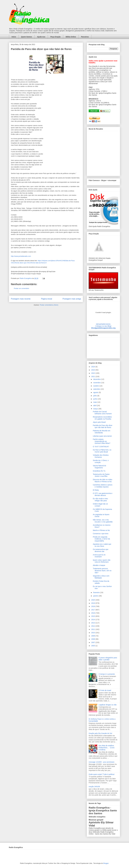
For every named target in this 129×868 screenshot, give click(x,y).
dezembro (97, 379)
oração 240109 (94, 787)
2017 (93, 610)
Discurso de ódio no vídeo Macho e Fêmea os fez (103, 481)
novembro (97, 383)
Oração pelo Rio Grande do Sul (100, 733)
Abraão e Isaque (99, 565)
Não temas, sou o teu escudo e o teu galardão (103, 521)
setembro (97, 389)
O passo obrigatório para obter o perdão (108, 659)
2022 (93, 373)
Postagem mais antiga (72, 299)
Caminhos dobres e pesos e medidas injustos (103, 486)
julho (95, 396)
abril (95, 405)
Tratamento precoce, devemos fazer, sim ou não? (102, 571)
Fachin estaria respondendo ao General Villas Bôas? (102, 441)
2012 (93, 626)
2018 (93, 606)
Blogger (106, 863)
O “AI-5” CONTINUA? (101, 447)
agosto (96, 392)
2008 (93, 639)
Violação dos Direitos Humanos (101, 456)
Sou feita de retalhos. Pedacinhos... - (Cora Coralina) (107, 748)
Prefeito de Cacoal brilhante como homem (102, 413)
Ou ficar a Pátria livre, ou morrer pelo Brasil (102, 451)
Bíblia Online (71, 37)
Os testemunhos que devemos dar (101, 550)
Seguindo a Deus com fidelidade (101, 577)
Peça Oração (55, 37)
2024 (93, 367)
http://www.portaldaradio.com (21, 256)
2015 (93, 616)
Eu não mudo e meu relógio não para (100, 500)
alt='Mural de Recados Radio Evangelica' (103, 153)
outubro (96, 386)
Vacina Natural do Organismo (99, 467)
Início (14, 37)
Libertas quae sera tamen (102, 436)
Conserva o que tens (101, 534)
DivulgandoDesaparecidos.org (103, 328)
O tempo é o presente (107, 674)
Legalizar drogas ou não (108, 705)
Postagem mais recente (21, 299)
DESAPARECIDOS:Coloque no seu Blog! (103, 325)
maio (95, 402)
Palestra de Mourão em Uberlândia (102, 432)
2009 (93, 636)
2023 (93, 370)
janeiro (96, 596)
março (96, 409)
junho (95, 399)
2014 (93, 620)
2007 (93, 642)
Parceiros (85, 37)
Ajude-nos (41, 37)
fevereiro (97, 592)
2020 (93, 600)
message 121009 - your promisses (102, 762)
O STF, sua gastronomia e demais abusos (103, 494)
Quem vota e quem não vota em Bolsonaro (102, 561)
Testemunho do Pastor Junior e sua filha (101, 475)
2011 (93, 629)
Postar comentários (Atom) (49, 305)
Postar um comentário (21, 288)
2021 (93, 377)
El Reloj (96, 490)
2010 (93, 633)
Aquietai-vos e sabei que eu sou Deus (102, 545)
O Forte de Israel (105, 690)
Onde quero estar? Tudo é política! (102, 774)
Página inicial (47, 299)
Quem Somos (27, 37)
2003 (93, 646)
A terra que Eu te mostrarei (99, 556)
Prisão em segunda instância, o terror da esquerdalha (101, 539)
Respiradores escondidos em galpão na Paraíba (102, 418)
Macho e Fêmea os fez (101, 530)
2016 (93, 613)
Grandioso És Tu (99, 471)
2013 (93, 623)
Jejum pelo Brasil (99, 422)
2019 (93, 603)
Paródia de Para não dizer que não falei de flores (103, 426)
